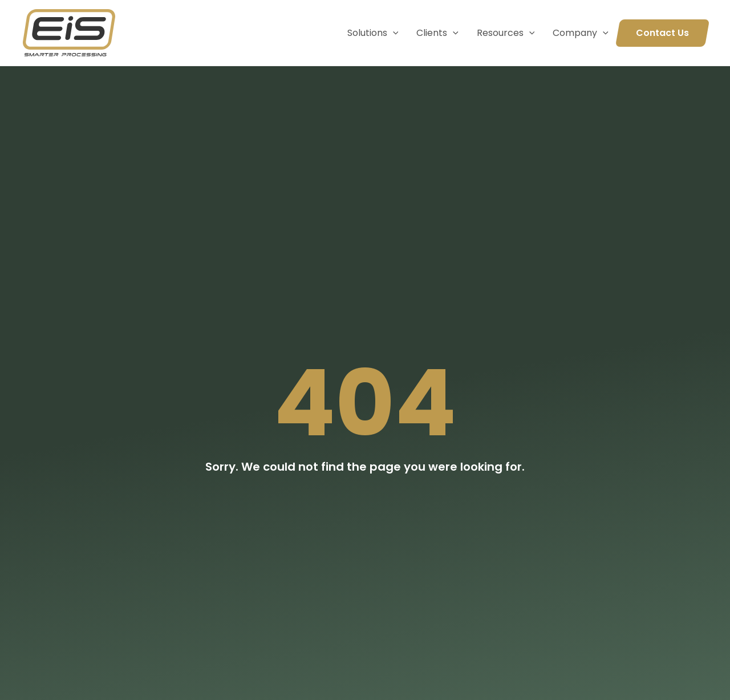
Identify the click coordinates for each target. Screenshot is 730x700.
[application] (393, 33)
